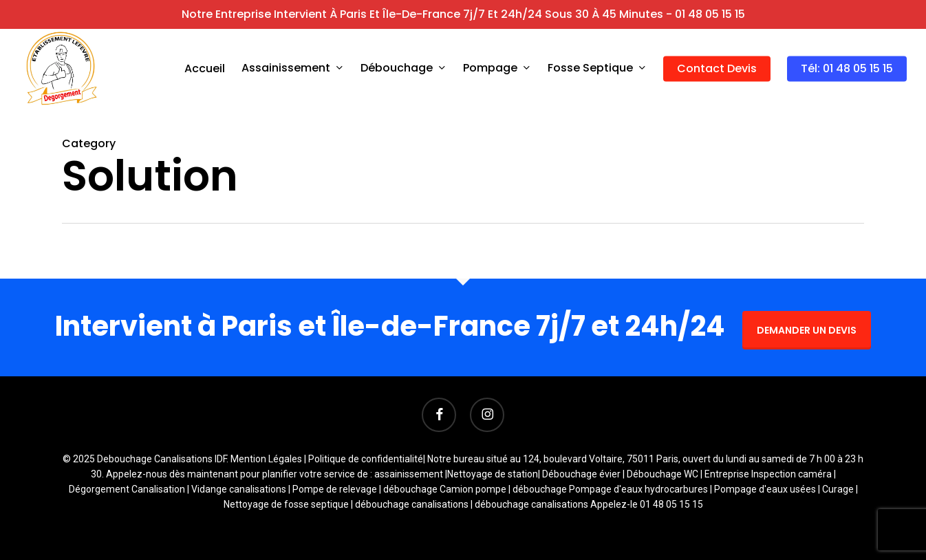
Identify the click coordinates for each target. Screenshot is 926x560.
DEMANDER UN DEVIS (807, 330)
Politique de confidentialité (366, 459)
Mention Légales (266, 459)
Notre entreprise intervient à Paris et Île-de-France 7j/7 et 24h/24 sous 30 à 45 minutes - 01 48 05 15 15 (463, 14)
